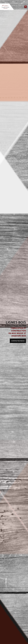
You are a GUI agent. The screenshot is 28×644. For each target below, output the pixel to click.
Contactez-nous (18, 341)
